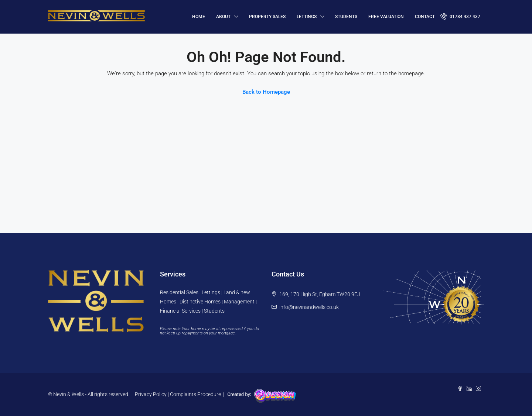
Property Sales (267, 17)
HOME (199, 17)
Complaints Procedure (195, 394)
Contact (425, 17)
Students (346, 17)
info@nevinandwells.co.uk (309, 307)
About (223, 17)
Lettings (307, 17)
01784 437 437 (460, 16)
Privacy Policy (151, 394)
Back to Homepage (266, 92)
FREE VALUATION (386, 17)
